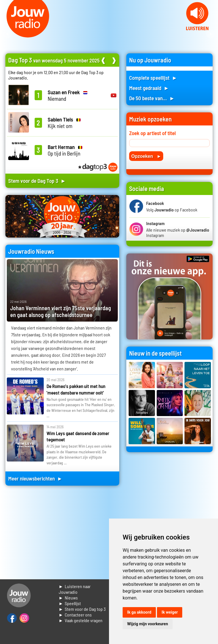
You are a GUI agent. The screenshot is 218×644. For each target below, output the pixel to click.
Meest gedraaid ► (149, 88)
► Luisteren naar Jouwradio (75, 589)
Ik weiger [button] (170, 612)
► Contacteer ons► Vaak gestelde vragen (81, 617)
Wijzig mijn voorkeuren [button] (148, 624)
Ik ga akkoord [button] (139, 612)
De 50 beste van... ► (152, 98)
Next (211, 34)
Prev (7, 34)
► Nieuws (68, 598)
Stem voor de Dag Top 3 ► (37, 181)
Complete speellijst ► (153, 78)
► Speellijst (70, 603)
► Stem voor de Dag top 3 (82, 609)
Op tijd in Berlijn (65, 150)
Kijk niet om (64, 123)
